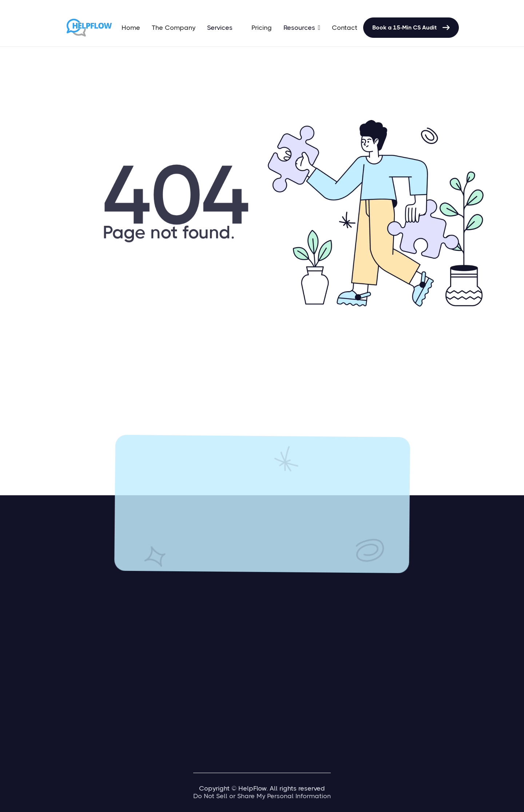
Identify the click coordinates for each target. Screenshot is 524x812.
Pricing (262, 28)
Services (220, 28)
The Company (174, 28)
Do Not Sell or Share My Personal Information (262, 796)
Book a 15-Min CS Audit (411, 27)
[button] (223, 28)
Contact (345, 28)
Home (131, 28)
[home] (90, 28)
